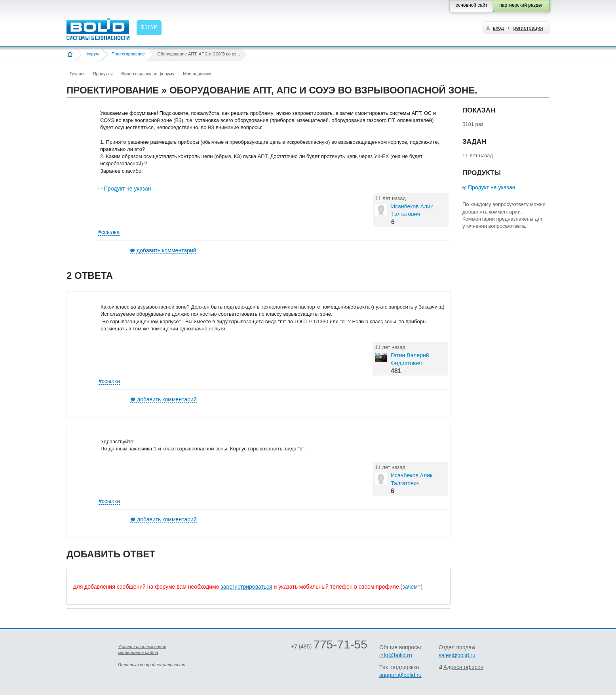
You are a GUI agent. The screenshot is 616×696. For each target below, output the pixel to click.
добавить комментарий (166, 250)
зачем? (411, 587)
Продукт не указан (127, 189)
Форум (92, 54)
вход (498, 28)
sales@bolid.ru (457, 655)
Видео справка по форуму (148, 74)
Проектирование (128, 54)
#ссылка (109, 232)
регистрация (528, 28)
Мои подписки (197, 74)
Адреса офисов (463, 667)
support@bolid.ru (400, 675)
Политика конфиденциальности (152, 665)
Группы (77, 74)
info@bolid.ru (396, 655)
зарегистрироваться (246, 587)
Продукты (103, 74)
